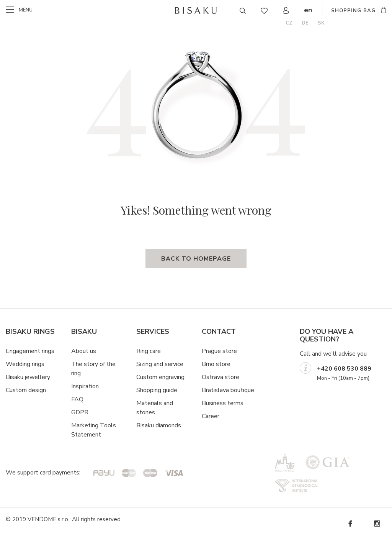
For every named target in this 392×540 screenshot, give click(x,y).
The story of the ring (93, 369)
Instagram (377, 524)
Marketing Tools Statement (94, 430)
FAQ (77, 399)
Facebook (350, 524)
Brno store (216, 364)
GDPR (80, 412)
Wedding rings (25, 364)
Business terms (223, 403)
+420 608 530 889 (344, 369)
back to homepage (196, 259)
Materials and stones (155, 408)
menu (26, 10)
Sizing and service (160, 364)
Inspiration (85, 386)
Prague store (219, 351)
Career (211, 416)
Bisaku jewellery (28, 377)
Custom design (26, 390)
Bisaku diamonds (159, 425)
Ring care (149, 351)
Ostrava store (220, 377)
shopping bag (353, 11)
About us (84, 351)
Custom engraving (160, 377)
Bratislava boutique (228, 390)
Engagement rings (30, 351)
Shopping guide (157, 390)
